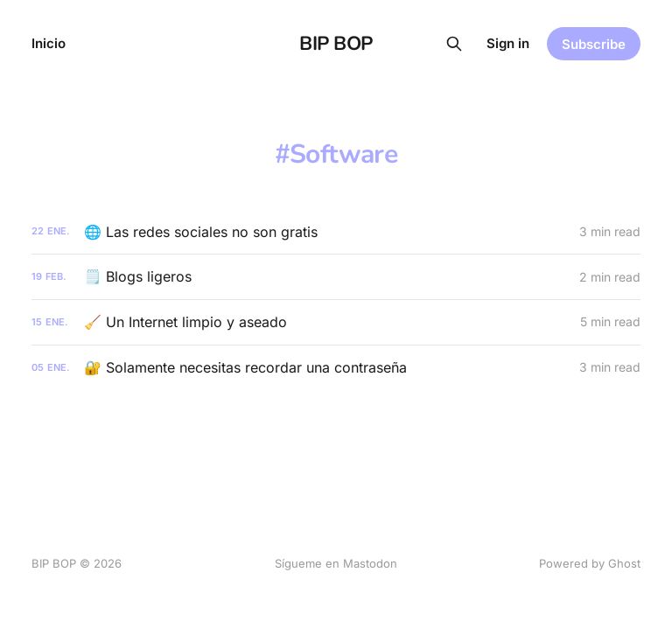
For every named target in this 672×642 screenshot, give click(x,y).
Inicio (49, 43)
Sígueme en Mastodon (336, 563)
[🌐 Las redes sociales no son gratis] (336, 232)
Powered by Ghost (590, 563)
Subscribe (594, 44)
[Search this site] (454, 44)
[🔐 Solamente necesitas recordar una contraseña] (336, 368)
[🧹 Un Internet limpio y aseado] (336, 322)
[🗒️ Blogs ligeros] (336, 277)
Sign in (508, 43)
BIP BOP (336, 44)
